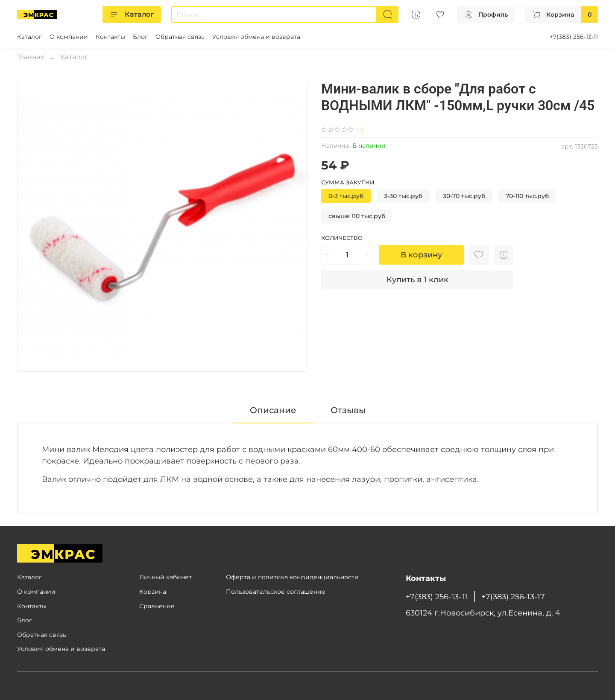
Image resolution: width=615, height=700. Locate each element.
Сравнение (157, 606)
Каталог (132, 15)
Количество (342, 238)
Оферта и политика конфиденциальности (292, 577)
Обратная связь (180, 37)
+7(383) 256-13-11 (574, 37)
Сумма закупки (348, 182)
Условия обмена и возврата (256, 37)
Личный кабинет (165, 577)
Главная (31, 57)
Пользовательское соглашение (276, 592)
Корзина (153, 592)
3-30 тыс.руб (403, 196)
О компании (69, 37)
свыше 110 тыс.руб (357, 216)
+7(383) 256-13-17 (513, 596)
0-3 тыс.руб (346, 196)
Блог (140, 37)
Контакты (110, 37)
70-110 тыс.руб (527, 196)
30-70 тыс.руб (464, 196)
